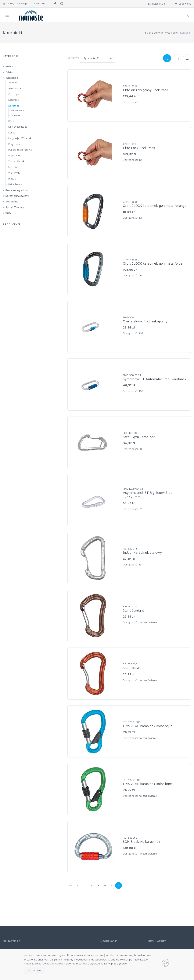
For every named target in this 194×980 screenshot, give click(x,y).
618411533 (38, 3)
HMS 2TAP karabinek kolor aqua (148, 726)
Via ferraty (14, 173)
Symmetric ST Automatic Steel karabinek (155, 379)
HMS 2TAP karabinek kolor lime (147, 784)
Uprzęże (13, 167)
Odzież (10, 72)
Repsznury (14, 155)
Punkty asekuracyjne (20, 150)
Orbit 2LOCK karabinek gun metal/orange (155, 206)
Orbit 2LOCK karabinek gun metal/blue (153, 263)
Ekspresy (14, 100)
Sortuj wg (73, 58)
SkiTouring (12, 201)
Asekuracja (15, 88)
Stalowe (16, 115)
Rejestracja (156, 4)
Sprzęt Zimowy (15, 207)
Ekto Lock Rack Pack (139, 148)
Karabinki (14, 106)
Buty (8, 213)
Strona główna (154, 33)
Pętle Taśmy (15, 184)
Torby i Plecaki (17, 161)
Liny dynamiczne (18, 127)
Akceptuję (35, 970)
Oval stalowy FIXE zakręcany (145, 321)
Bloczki (12, 179)
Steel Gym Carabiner (139, 437)
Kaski (11, 121)
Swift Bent (131, 668)
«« (71, 885)
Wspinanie (171, 33)
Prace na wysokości (17, 190)
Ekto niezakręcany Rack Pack (146, 90)
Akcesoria (14, 82)
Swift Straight (133, 610)
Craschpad (14, 94)
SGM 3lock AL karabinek (142, 842)
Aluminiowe (18, 110)
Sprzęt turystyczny (17, 196)
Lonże (12, 132)
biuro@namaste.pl (15, 3)
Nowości (11, 66)
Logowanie (183, 4)
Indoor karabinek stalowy (142, 552)
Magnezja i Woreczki (20, 138)
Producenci (11, 224)
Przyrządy (14, 144)
